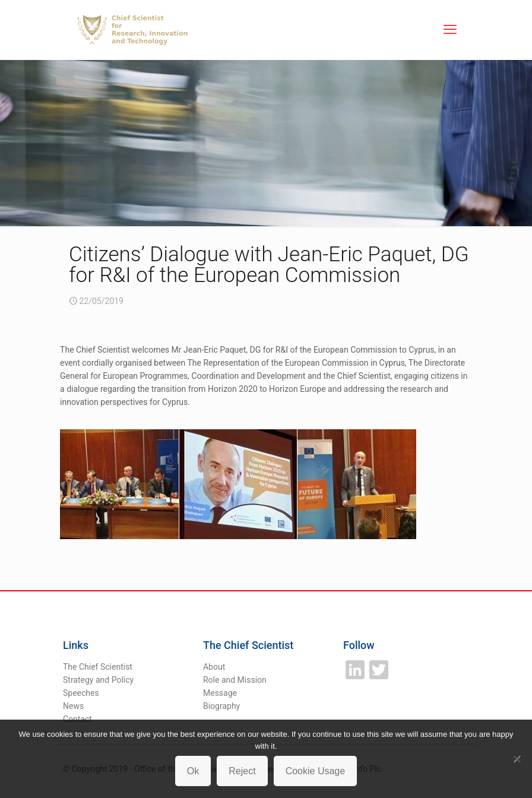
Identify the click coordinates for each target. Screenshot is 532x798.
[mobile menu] (450, 30)
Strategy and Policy (98, 680)
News (73, 706)
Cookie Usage (316, 771)
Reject (242, 771)
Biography (221, 706)
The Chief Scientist (98, 667)
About (214, 667)
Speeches (81, 693)
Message (220, 693)
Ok (193, 771)
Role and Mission (235, 680)
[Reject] (517, 759)
